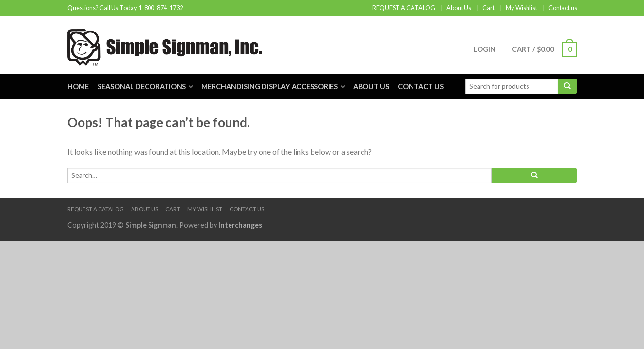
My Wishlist (521, 8)
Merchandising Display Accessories (270, 87)
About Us (459, 8)
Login (485, 49)
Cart (488, 8)
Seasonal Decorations (142, 87)
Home (78, 87)
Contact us (563, 8)
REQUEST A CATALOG (404, 8)
